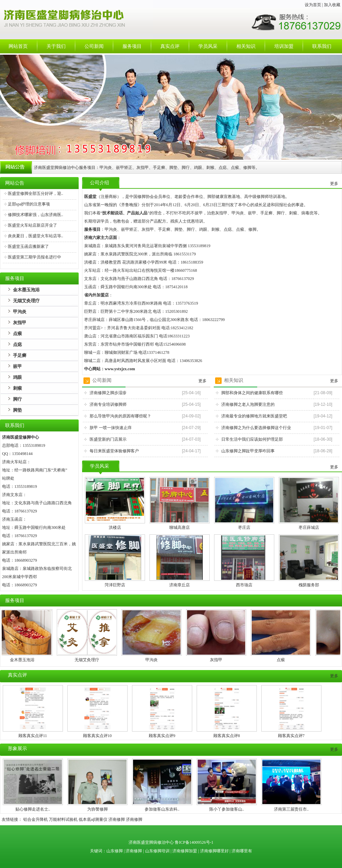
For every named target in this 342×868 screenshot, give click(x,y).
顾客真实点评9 (162, 736)
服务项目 (132, 46)
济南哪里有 (242, 851)
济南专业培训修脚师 (108, 404)
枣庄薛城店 (309, 528)
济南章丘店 (180, 585)
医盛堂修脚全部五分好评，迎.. (36, 193)
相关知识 (246, 46)
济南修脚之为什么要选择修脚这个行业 (256, 428)
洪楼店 (115, 528)
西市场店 (244, 585)
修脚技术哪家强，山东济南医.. (36, 215)
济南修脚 (117, 819)
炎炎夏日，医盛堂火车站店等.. (36, 236)
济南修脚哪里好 (214, 851)
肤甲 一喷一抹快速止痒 (111, 428)
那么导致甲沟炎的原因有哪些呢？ (120, 416)
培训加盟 (284, 46)
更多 (334, 184)
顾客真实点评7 (291, 736)
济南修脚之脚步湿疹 (108, 393)
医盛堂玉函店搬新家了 (28, 246)
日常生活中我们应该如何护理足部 (252, 439)
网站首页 (18, 46)
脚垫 (17, 410)
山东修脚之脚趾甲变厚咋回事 (248, 451)
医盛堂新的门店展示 (108, 439)
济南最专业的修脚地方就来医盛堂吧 (254, 416)
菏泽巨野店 (115, 585)
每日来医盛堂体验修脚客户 (114, 451)
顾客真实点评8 (227, 736)
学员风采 (208, 46)
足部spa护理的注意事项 (29, 204)
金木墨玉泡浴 (26, 290)
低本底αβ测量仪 (93, 819)
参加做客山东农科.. (162, 809)
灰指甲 (20, 323)
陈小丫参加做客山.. (227, 809)
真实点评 (170, 46)
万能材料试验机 (63, 819)
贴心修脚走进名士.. (33, 809)
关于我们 (56, 46)
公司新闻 (94, 46)
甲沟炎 (20, 312)
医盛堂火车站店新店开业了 (32, 225)
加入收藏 (332, 5)
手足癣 (20, 355)
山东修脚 (115, 851)
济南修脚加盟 (185, 851)
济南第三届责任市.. (291, 809)
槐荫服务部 (309, 585)
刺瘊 (17, 388)
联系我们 (322, 46)
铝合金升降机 (36, 819)
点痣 (17, 344)
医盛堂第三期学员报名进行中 (35, 257)
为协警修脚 (97, 809)
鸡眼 (17, 377)
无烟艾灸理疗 (26, 301)
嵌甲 (17, 366)
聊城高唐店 (180, 528)
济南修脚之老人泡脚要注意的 (248, 404)
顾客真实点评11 (33, 736)
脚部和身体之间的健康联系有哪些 (252, 393)
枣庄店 (244, 528)
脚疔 (17, 399)
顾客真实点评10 (97, 736)
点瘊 (17, 333)
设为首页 (313, 5)
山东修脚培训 (157, 851)
